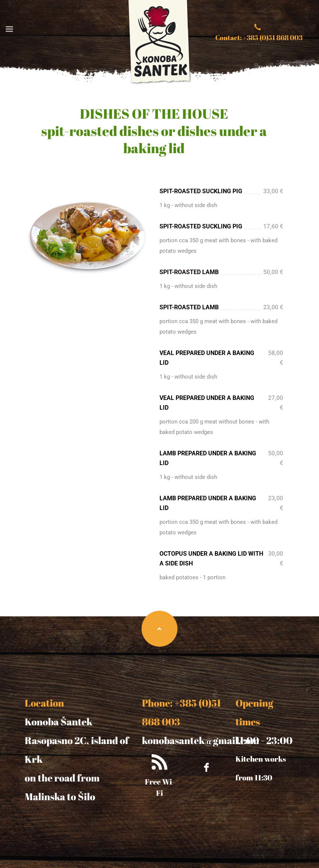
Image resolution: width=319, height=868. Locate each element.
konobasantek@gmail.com (200, 740)
